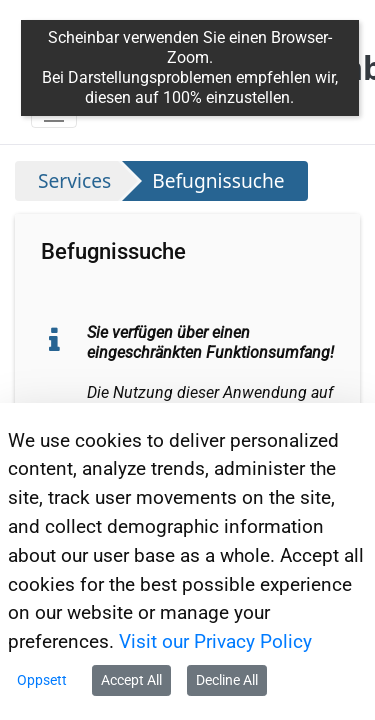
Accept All (131, 680)
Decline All (227, 680)
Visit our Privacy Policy (215, 641)
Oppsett (42, 680)
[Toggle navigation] (54, 112)
